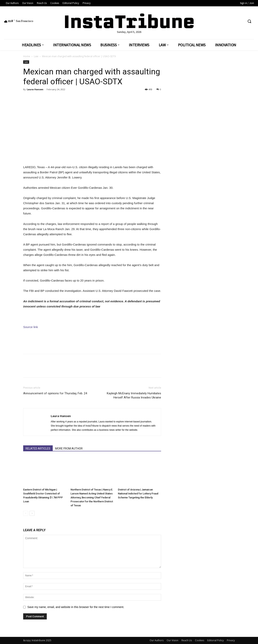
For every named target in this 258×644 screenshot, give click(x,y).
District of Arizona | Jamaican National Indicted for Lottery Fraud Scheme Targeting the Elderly (138, 494)
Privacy (231, 640)
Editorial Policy (215, 640)
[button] (249, 22)
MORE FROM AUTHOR (69, 449)
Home (27, 56)
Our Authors (157, 640)
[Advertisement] (92, 341)
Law (36, 56)
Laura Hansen (35, 89)
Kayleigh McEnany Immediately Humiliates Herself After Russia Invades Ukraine (134, 395)
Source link (31, 327)
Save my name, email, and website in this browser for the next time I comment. (76, 607)
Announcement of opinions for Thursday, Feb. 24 (55, 393)
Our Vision (172, 640)
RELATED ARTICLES (38, 449)
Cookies (200, 640)
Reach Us (187, 640)
